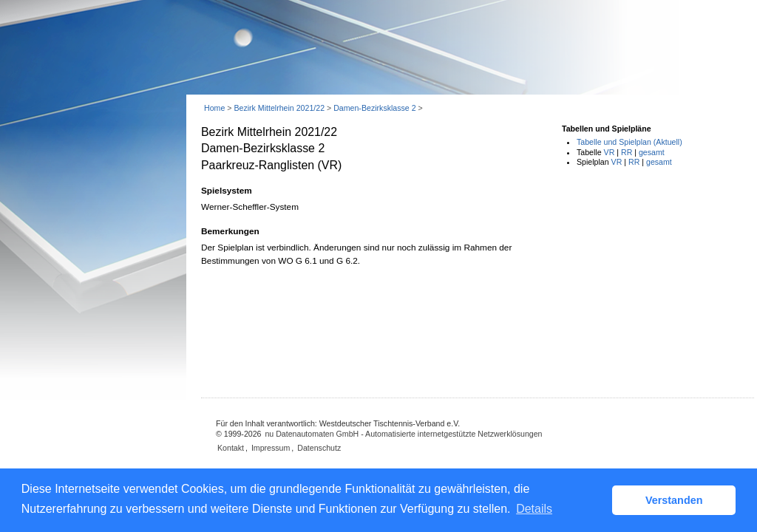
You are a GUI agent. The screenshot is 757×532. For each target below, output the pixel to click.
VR (610, 152)
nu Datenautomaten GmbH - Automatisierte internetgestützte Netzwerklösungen (403, 434)
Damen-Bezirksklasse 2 (374, 108)
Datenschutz (319, 448)
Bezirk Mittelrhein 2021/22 (279, 108)
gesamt (652, 152)
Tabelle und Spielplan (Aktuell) (629, 142)
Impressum (271, 448)
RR (627, 152)
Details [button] (534, 509)
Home (214, 108)
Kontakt (231, 448)
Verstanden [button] (674, 500)
